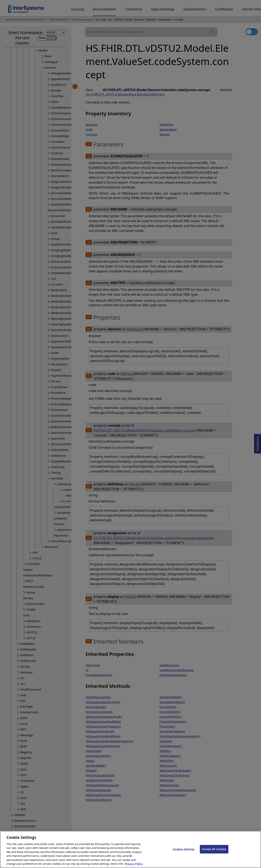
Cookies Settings (184, 853)
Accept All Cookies (214, 853)
